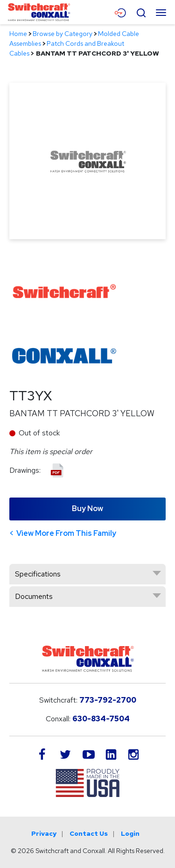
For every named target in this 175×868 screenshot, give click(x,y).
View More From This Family (66, 533)
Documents (34, 596)
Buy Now (87, 509)
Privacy (44, 833)
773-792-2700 (108, 700)
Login (130, 833)
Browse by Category (63, 34)
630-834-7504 (101, 719)
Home (18, 34)
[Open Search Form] (141, 12)
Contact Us (89, 833)
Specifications (38, 574)
